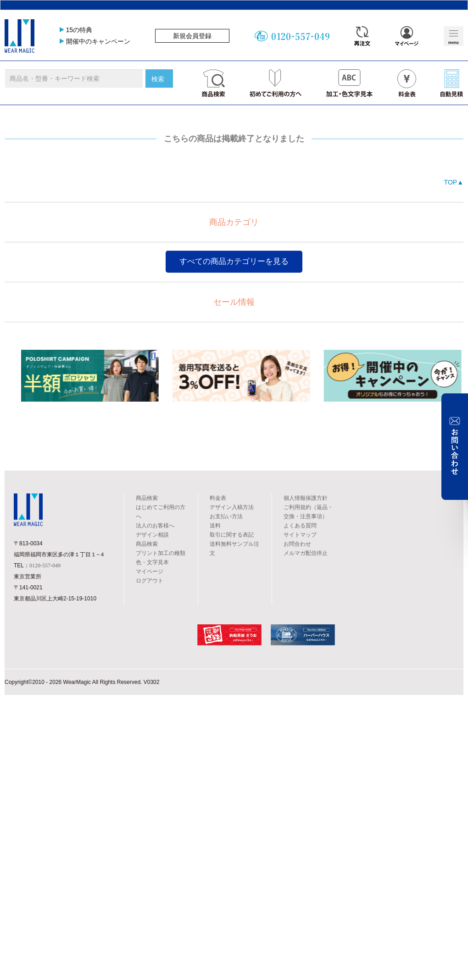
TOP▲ (454, 182)
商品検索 (147, 498)
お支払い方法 (226, 516)
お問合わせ (297, 544)
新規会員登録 (192, 36)
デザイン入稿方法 (232, 507)
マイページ (150, 571)
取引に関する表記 (232, 535)
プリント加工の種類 (161, 553)
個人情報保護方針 (306, 498)
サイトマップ (300, 535)
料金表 (218, 498)
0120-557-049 (45, 566)
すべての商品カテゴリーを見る (234, 261)
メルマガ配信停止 (306, 553)
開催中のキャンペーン (98, 41)
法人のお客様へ (155, 526)
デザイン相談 (152, 535)
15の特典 (79, 30)
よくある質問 (300, 526)
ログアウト (150, 581)
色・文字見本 (152, 562)
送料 (215, 526)
